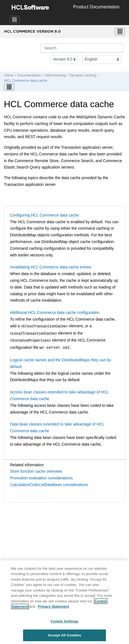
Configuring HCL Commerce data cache (44, 215)
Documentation (29, 75)
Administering (55, 75)
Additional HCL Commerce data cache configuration (55, 313)
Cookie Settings (64, 625)
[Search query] (82, 48)
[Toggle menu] (120, 32)
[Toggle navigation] (14, 20)
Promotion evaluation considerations (41, 476)
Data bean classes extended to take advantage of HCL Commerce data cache (57, 426)
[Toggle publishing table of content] (9, 87)
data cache (26, 81)
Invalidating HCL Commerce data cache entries (51, 267)
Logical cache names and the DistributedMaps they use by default (60, 362)
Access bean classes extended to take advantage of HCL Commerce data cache (59, 394)
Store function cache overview (36, 470)
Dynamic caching (83, 75)
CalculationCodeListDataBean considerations (49, 483)
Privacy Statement (54, 610)
